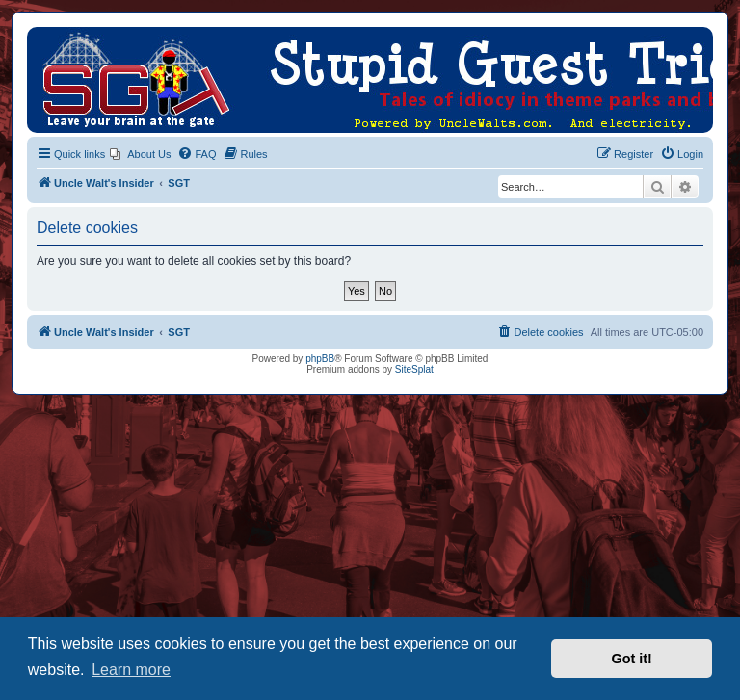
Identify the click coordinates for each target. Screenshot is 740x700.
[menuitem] (140, 154)
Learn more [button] (131, 670)
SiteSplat (414, 369)
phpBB (320, 359)
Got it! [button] (632, 659)
